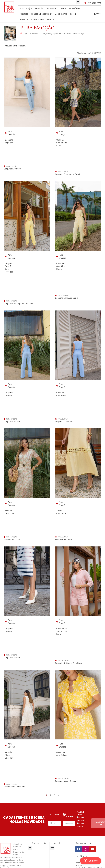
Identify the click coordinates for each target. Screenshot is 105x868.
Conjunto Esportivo (12, 169)
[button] (78, 2)
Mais (51, 20)
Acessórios (74, 8)
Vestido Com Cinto (12, 540)
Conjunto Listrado (12, 421)
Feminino (40, 8)
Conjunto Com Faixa (64, 421)
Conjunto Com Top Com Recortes (19, 304)
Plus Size (24, 14)
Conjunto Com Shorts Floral (62, 143)
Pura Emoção (37, 28)
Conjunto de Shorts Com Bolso (62, 631)
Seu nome (54, 815)
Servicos (24, 19)
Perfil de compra (81, 813)
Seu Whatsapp (68, 815)
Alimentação (38, 19)
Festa (73, 14)
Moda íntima (61, 14)
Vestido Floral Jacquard (9, 755)
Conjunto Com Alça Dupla (61, 266)
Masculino (52, 8)
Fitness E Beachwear (41, 14)
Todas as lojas (25, 8)
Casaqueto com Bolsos (65, 781)
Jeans (63, 8)
